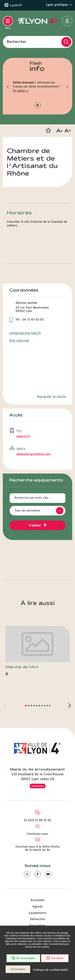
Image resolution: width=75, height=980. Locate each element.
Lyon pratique (59, 5)
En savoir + (21, 91)
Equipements (38, 913)
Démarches (38, 919)
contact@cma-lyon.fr (25, 333)
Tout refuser (55, 958)
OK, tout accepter (23, 958)
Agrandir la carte (51, 396)
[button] (8, 87)
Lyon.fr (16, 5)
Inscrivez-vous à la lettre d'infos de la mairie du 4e (38, 848)
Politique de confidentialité (50, 970)
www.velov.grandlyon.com (33, 454)
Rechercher (17, 42)
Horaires (38, 786)
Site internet (19, 341)
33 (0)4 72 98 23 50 (37, 820)
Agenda (37, 907)
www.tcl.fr (23, 436)
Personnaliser (18, 969)
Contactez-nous (37, 834)
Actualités (37, 900)
